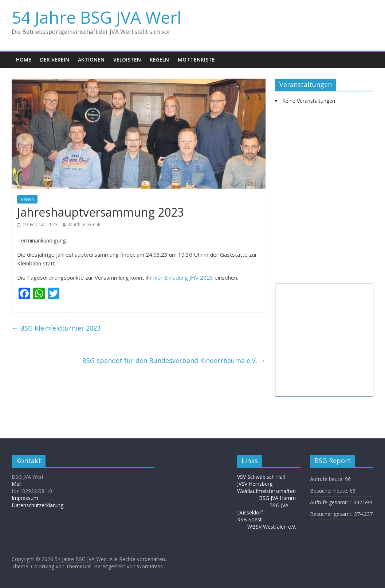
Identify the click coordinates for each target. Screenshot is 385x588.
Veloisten (127, 60)
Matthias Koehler (86, 224)
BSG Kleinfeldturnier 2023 (56, 328)
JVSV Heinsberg (255, 484)
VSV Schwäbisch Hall (261, 477)
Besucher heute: (330, 491)
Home (24, 60)
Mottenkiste (196, 60)
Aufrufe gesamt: (330, 502)
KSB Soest (250, 519)
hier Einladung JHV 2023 (183, 277)
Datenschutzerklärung (38, 505)
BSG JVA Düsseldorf (263, 509)
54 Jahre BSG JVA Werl (97, 17)
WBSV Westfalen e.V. (272, 527)
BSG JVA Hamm (278, 498)
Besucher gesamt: (332, 514)
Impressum (25, 498)
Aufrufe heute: (327, 479)
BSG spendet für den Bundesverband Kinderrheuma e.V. (174, 360)
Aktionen (91, 60)
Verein (27, 199)
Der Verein (55, 60)
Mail (17, 484)
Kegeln (159, 60)
